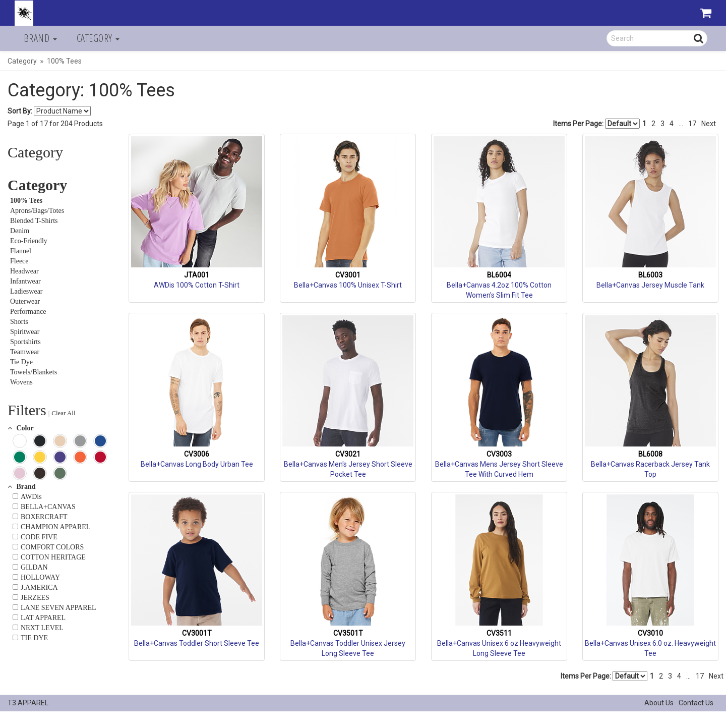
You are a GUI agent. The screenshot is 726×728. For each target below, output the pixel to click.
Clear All (63, 413)
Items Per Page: (596, 124)
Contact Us (696, 703)
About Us (659, 703)
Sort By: (20, 111)
